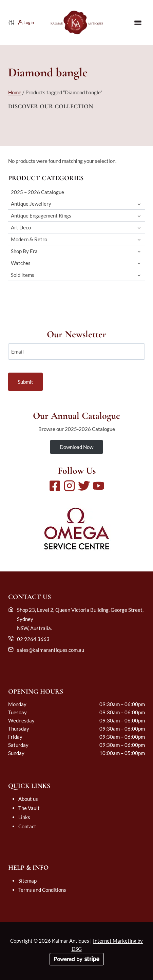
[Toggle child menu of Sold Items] (139, 275)
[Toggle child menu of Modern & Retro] (139, 239)
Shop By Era (24, 251)
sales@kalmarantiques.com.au (51, 650)
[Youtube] (99, 486)
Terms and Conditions (42, 890)
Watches (21, 263)
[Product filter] (11, 22)
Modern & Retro (29, 239)
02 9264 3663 (33, 639)
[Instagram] (69, 486)
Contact (27, 826)
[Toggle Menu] (138, 22)
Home (15, 92)
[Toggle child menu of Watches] (139, 263)
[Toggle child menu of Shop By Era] (139, 251)
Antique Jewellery (31, 204)
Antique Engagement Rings (41, 215)
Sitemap (27, 881)
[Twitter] (84, 486)
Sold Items (23, 275)
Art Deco (21, 227)
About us (28, 799)
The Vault (29, 808)
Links (24, 817)
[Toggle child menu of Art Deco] (139, 228)
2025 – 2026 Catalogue (37, 192)
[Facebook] (55, 486)
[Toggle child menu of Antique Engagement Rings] (139, 216)
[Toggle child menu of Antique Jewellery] (139, 204)
